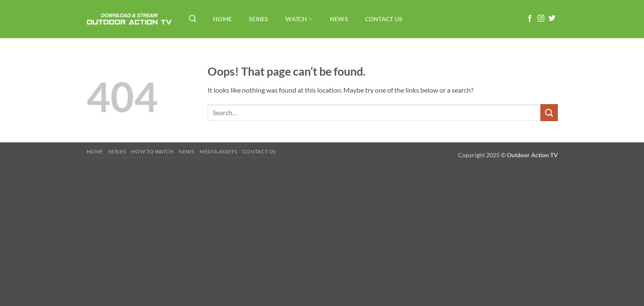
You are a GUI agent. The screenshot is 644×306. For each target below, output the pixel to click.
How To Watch (152, 152)
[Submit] (549, 112)
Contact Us (384, 19)
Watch (299, 19)
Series (259, 19)
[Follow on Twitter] (552, 19)
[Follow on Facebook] (530, 19)
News (339, 19)
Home (222, 19)
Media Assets (218, 152)
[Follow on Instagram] (541, 19)
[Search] (193, 19)
